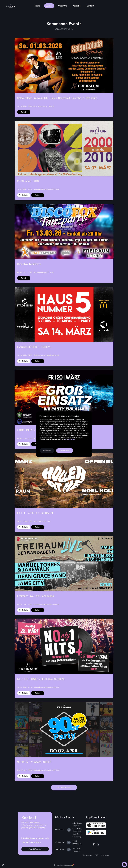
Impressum (105, 855)
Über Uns (63, 6)
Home (37, 6)
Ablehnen (47, 450)
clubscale (68, 865)
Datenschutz (70, 440)
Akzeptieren (65, 450)
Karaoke (77, 6)
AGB (97, 855)
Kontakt (90, 6)
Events (49, 6)
